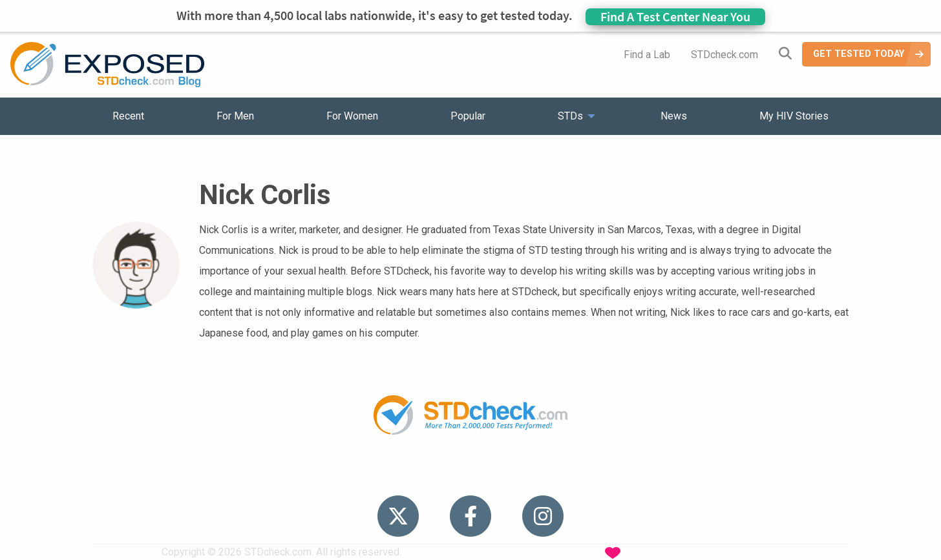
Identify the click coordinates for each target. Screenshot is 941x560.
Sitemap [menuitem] (572, 475)
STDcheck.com (724, 55)
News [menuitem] (674, 116)
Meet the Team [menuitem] (645, 475)
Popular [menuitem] (468, 116)
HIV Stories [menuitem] (437, 475)
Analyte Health (731, 552)
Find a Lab (647, 55)
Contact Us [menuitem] (508, 475)
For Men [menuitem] (235, 116)
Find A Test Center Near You (675, 16)
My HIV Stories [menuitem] (794, 116)
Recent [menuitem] (128, 116)
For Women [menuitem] (352, 116)
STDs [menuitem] (570, 116)
